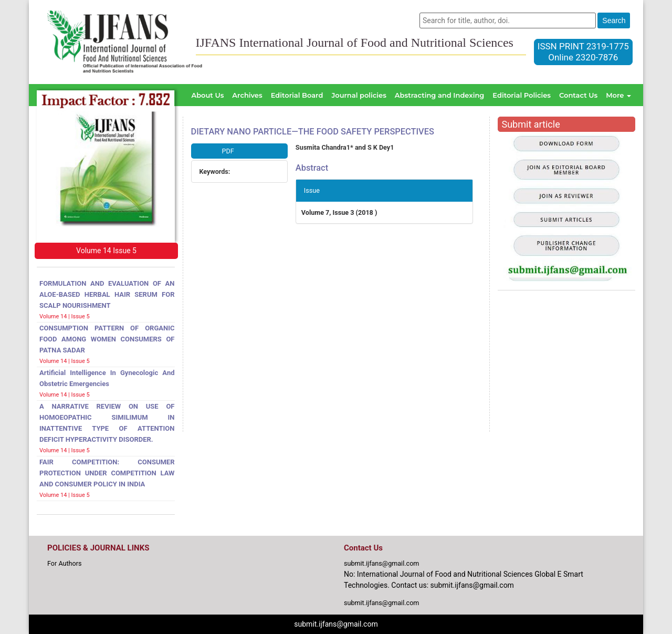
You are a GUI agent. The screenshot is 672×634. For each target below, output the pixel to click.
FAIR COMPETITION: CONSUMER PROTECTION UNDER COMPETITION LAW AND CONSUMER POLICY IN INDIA (107, 473)
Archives (247, 95)
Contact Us (578, 95)
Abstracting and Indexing (440, 95)
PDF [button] (228, 151)
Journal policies (359, 95)
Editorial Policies (522, 95)
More (618, 95)
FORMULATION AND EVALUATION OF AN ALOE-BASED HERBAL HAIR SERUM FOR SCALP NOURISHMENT (107, 294)
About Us (207, 95)
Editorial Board (297, 95)
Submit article (531, 124)
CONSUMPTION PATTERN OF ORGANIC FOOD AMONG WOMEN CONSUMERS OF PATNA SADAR (107, 339)
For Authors (65, 563)
